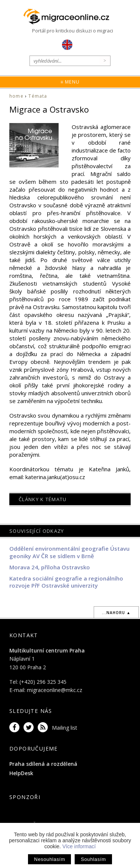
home (16, 96)
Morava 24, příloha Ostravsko (50, 567)
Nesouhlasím (49, 859)
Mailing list (65, 728)
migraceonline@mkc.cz (55, 690)
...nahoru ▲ (116, 613)
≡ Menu (70, 82)
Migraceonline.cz (70, 17)
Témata (38, 96)
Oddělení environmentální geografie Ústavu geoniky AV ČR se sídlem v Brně (69, 552)
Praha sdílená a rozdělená (43, 764)
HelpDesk (21, 773)
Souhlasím (93, 859)
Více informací (79, 846)
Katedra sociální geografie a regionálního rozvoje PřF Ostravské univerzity (66, 582)
